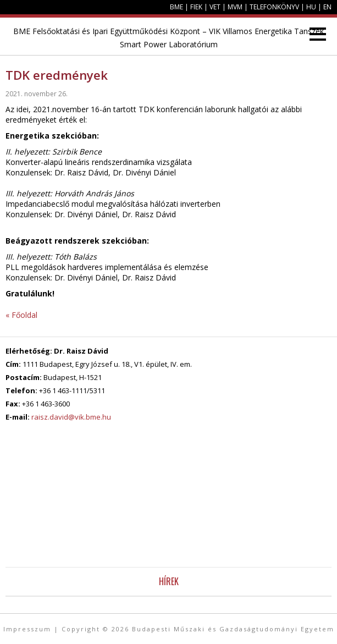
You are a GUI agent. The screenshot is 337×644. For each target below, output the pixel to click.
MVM (235, 7)
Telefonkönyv (274, 7)
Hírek (169, 581)
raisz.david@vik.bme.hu (71, 417)
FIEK (196, 7)
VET (215, 7)
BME (176, 7)
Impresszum (27, 629)
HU (311, 7)
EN (327, 7)
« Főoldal (21, 315)
